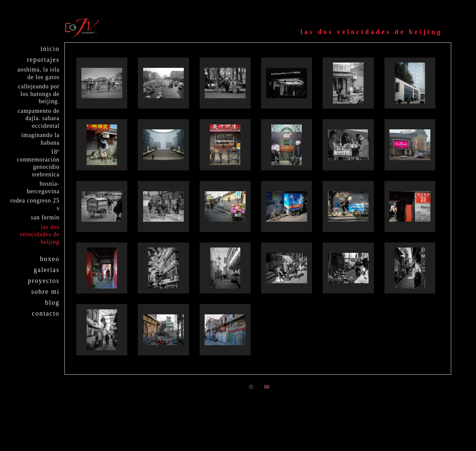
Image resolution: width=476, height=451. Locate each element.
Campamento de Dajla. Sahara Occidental (39, 118)
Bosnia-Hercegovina (43, 187)
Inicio (50, 49)
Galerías (47, 270)
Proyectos (44, 281)
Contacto (46, 313)
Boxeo (50, 259)
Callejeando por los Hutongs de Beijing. (39, 94)
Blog (52, 302)
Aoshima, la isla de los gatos (39, 73)
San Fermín (45, 217)
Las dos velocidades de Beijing (40, 234)
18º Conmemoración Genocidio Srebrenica (38, 163)
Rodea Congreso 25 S (35, 204)
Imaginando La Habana (40, 139)
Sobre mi (45, 292)
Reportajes (43, 60)
